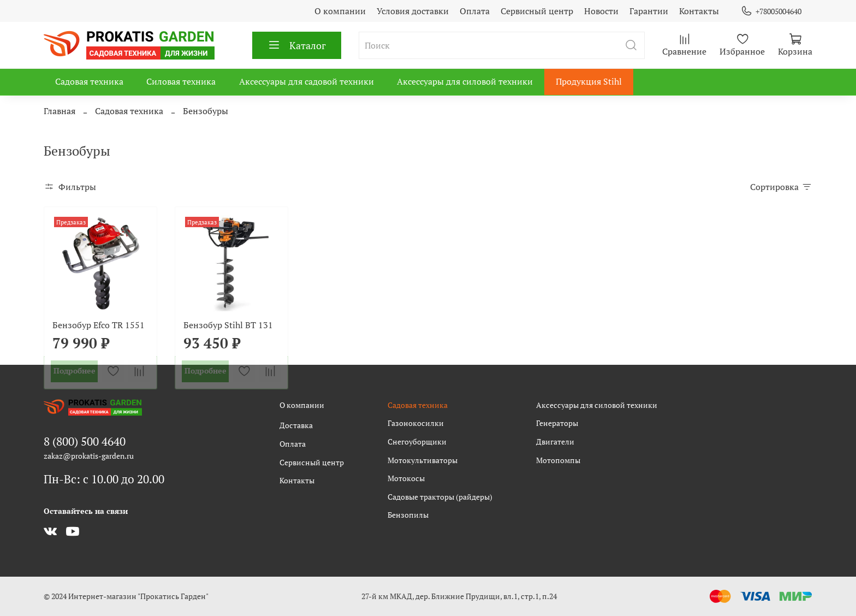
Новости (601, 11)
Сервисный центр (537, 11)
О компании (340, 11)
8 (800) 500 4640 (85, 441)
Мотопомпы (558, 460)
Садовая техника (89, 81)
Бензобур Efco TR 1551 (99, 325)
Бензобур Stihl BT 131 (228, 325)
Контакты (699, 11)
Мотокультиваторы (423, 460)
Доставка (296, 425)
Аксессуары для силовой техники (465, 81)
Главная (60, 111)
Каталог (297, 45)
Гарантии (649, 11)
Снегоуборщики (417, 442)
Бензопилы (408, 515)
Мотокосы (406, 478)
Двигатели (555, 442)
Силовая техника (181, 81)
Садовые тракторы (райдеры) (440, 497)
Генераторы (557, 423)
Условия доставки (413, 11)
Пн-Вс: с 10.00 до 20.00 (104, 479)
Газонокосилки (416, 423)
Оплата (475, 11)
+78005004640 (771, 11)
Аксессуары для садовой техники (307, 81)
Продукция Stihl (589, 81)
